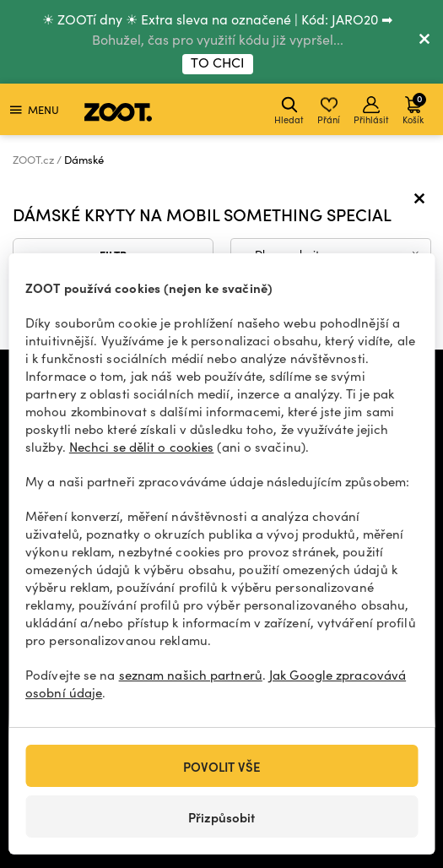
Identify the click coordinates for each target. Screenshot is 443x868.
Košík (414, 108)
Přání (329, 111)
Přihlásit (371, 111)
